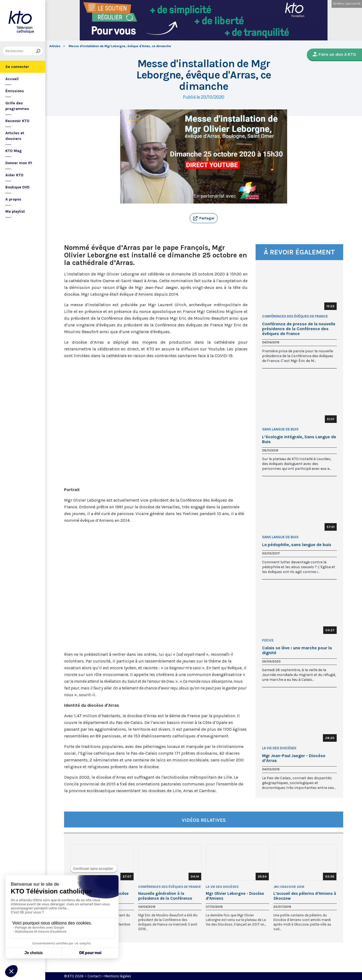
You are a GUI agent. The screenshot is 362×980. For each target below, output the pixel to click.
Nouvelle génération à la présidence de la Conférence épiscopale (165, 896)
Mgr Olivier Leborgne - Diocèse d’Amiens (235, 896)
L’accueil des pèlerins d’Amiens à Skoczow (305, 896)
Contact (94, 976)
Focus (268, 640)
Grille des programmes (17, 106)
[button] (204, 218)
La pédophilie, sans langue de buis (297, 545)
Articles (55, 46)
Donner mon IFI (19, 163)
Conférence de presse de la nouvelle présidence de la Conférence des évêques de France (299, 329)
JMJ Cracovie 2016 (289, 887)
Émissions (15, 91)
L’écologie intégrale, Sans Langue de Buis (299, 439)
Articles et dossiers (15, 136)
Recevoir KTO (17, 121)
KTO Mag (14, 151)
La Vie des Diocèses (279, 748)
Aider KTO (14, 175)
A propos (13, 199)
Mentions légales (118, 976)
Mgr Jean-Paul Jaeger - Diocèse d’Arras (294, 758)
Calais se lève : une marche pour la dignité (297, 650)
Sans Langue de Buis (280, 429)
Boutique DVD (17, 187)
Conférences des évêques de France (295, 316)
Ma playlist (15, 211)
